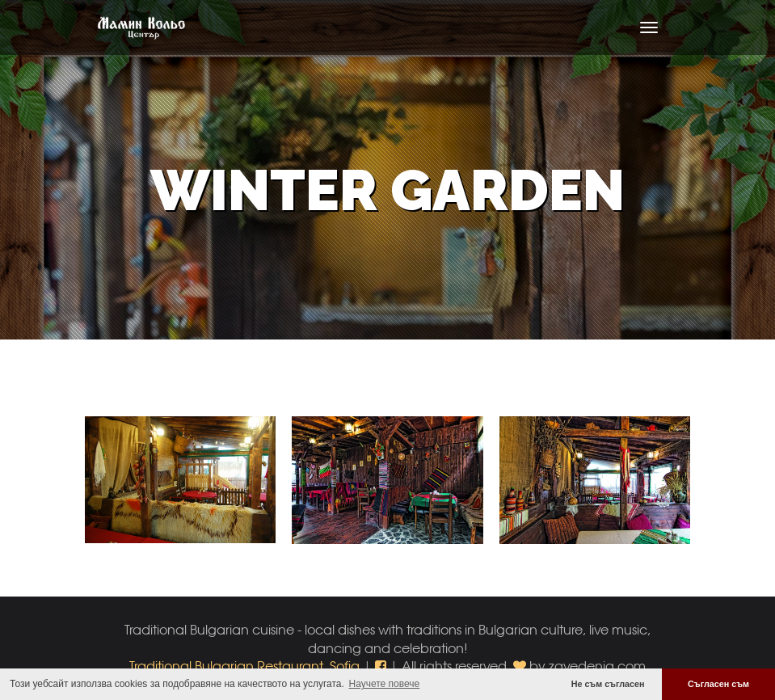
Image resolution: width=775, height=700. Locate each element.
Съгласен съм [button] (718, 684)
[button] (382, 666)
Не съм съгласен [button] (608, 684)
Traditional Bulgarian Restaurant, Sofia (244, 666)
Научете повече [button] (385, 684)
